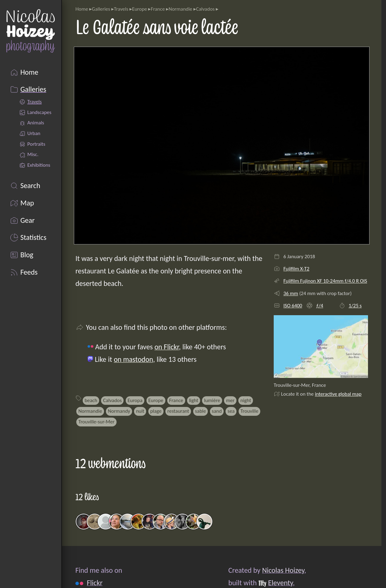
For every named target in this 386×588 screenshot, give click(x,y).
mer (230, 400)
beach (91, 400)
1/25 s (355, 306)
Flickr (95, 582)
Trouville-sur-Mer (97, 422)
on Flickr (167, 347)
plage (156, 411)
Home (82, 9)
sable (200, 411)
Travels (121, 9)
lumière (212, 400)
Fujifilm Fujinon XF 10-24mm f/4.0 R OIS (325, 281)
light (193, 400)
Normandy (119, 411)
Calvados (205, 9)
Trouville (249, 411)
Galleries (101, 9)
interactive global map (338, 394)
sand (217, 411)
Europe (140, 9)
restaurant (178, 411)
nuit (140, 411)
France (158, 9)
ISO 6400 (293, 306)
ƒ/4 (320, 306)
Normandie (180, 9)
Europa (135, 400)
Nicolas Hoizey (283, 570)
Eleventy (281, 582)
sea (231, 411)
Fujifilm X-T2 (296, 269)
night (246, 400)
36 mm (291, 293)
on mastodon (133, 359)
